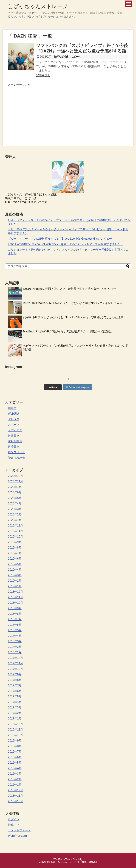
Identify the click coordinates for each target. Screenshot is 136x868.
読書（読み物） (18, 458)
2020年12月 (15, 476)
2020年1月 (15, 520)
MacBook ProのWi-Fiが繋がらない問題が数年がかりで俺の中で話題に (67, 331)
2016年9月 (15, 741)
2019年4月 (15, 570)
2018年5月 (15, 630)
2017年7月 (15, 685)
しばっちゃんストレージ (38, 6)
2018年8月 (15, 614)
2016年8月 (15, 746)
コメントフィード (19, 830)
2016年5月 (15, 763)
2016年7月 (15, 752)
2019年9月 (15, 542)
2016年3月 (15, 774)
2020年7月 (15, 487)
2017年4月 (15, 702)
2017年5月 (15, 696)
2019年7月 (15, 553)
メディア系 (15, 430)
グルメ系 (14, 419)
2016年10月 (15, 735)
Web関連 (63, 57)
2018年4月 (15, 636)
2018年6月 (15, 625)
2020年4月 (15, 503)
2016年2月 (15, 779)
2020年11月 (15, 481)
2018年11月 (15, 597)
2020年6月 (15, 492)
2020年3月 (15, 509)
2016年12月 (15, 724)
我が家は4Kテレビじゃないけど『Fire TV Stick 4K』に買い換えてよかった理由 (73, 317)
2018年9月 (15, 608)
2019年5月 (15, 564)
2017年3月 (15, 707)
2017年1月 (15, 719)
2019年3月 (15, 575)
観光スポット (16, 452)
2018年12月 (15, 592)
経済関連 (14, 447)
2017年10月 (15, 669)
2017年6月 (15, 691)
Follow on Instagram (77, 387)
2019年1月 (15, 586)
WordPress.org (17, 836)
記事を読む (43, 75)
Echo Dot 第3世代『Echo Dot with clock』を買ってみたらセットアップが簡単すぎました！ (66, 244)
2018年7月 (15, 619)
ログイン (14, 819)
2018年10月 (15, 603)
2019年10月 (15, 537)
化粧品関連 (15, 441)
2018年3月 (15, 641)
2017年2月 (15, 713)
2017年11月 (15, 663)
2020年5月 (15, 498)
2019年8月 (15, 548)
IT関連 (12, 408)
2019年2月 (15, 581)
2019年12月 (15, 526)
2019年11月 (15, 531)
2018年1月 (15, 652)
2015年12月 (15, 790)
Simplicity (78, 859)
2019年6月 (15, 559)
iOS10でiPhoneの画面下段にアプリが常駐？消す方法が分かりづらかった (70, 289)
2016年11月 (15, 730)
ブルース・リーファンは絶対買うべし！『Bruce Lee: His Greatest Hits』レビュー (60, 239)
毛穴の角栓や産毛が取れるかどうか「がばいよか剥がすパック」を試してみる (73, 303)
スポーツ (76, 57)
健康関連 (14, 436)
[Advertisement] (38, 112)
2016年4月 (15, 768)
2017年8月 (15, 680)
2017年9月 (15, 674)
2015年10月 (15, 801)
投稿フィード (16, 825)
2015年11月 (15, 796)
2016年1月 (15, 785)
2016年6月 (15, 757)
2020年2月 (15, 514)
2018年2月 (15, 647)
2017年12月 (15, 658)
